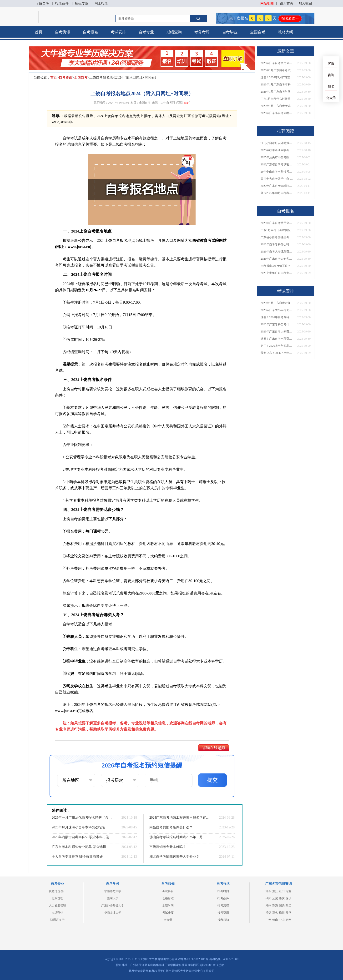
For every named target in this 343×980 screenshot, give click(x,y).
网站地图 (267, 3)
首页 (39, 32)
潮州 (268, 906)
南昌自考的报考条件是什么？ (171, 827)
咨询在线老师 (214, 748)
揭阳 (268, 898)
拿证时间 (168, 906)
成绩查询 (174, 32)
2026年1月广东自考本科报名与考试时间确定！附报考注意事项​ (277, 84)
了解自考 (42, 3)
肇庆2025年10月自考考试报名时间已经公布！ (277, 193)
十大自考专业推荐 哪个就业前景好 (77, 857)
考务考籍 (202, 32)
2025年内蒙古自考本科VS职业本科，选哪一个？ (82, 837)
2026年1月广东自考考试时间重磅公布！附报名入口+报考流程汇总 (277, 106)
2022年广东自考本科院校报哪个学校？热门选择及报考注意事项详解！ (277, 186)
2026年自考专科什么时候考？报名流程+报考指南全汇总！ (277, 244)
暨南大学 (113, 898)
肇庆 (282, 898)
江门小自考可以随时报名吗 (277, 143)
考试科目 (168, 891)
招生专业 (82, 3)
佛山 (275, 920)
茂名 (275, 913)
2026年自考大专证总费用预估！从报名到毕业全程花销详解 (277, 252)
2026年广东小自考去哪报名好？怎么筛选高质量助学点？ (277, 113)
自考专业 (146, 32)
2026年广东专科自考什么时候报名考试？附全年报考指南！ (277, 324)
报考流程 (223, 906)
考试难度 (168, 913)
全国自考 (258, 32)
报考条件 (223, 898)
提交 (212, 780)
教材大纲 (286, 32)
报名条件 (62, 3)
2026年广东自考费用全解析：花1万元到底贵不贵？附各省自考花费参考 (277, 63)
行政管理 (57, 898)
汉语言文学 (57, 920)
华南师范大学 (113, 891)
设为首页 (287, 3)
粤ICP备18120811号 (196, 959)
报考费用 (223, 913)
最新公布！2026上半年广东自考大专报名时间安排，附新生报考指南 (277, 353)
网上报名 (101, 3)
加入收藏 (305, 3)
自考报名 (91, 32)
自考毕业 (230, 32)
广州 (268, 920)
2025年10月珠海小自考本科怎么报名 (78, 827)
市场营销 (57, 913)
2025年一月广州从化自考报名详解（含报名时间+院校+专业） (82, 818)
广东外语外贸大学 (113, 906)
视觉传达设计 (57, 891)
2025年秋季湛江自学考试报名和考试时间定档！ (277, 150)
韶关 (282, 906)
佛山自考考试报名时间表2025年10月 (176, 837)
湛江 (275, 891)
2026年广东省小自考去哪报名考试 (277, 310)
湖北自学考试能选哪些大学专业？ (174, 857)
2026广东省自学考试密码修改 (277, 164)
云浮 (288, 913)
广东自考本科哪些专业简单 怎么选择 (79, 847)
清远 (268, 913)
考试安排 (118, 32)
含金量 (168, 920)
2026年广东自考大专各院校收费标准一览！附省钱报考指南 (277, 259)
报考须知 (223, 920)
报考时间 (223, 891)
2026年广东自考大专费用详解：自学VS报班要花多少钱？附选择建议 (277, 332)
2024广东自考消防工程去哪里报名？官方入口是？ (180, 818)
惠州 (288, 920)
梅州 (282, 913)
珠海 (275, 906)
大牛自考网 (168, 103)
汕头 (268, 891)
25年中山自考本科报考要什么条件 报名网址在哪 (277, 172)
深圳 (288, 898)
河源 (288, 891)
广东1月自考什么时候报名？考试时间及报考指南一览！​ (277, 99)
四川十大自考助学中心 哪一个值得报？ (277, 179)
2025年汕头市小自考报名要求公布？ (277, 157)
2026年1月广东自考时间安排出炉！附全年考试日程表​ (277, 92)
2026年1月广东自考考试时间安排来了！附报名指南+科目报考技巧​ (277, 70)
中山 (282, 920)
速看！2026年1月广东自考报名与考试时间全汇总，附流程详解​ (277, 77)
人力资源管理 (57, 906)
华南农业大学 (113, 913)
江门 (282, 891)
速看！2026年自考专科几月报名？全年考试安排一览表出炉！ (277, 317)
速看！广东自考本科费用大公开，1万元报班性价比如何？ (277, 339)
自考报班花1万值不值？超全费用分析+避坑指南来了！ (277, 266)
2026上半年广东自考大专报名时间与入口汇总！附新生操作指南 (277, 273)
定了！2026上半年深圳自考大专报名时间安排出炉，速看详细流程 (277, 346)
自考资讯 (63, 32)
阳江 (288, 906)
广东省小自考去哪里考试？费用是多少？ (277, 237)
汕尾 (275, 898)
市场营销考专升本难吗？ (168, 847)
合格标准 (168, 898)
